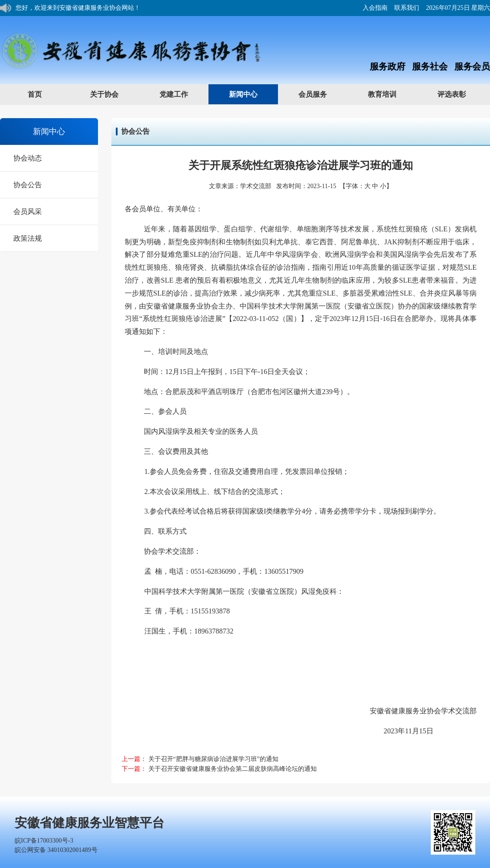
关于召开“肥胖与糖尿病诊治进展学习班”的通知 (213, 759)
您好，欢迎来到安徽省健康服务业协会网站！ (78, 8)
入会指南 (375, 8)
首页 (35, 94)
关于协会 (113, 94)
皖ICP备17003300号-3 (44, 841)
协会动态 (28, 158)
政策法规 (28, 238)
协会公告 (28, 185)
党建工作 (182, 94)
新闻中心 (252, 94)
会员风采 (28, 212)
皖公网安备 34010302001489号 (56, 850)
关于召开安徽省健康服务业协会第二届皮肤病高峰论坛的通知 (233, 769)
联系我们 (407, 8)
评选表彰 (460, 94)
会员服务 (321, 94)
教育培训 (391, 94)
